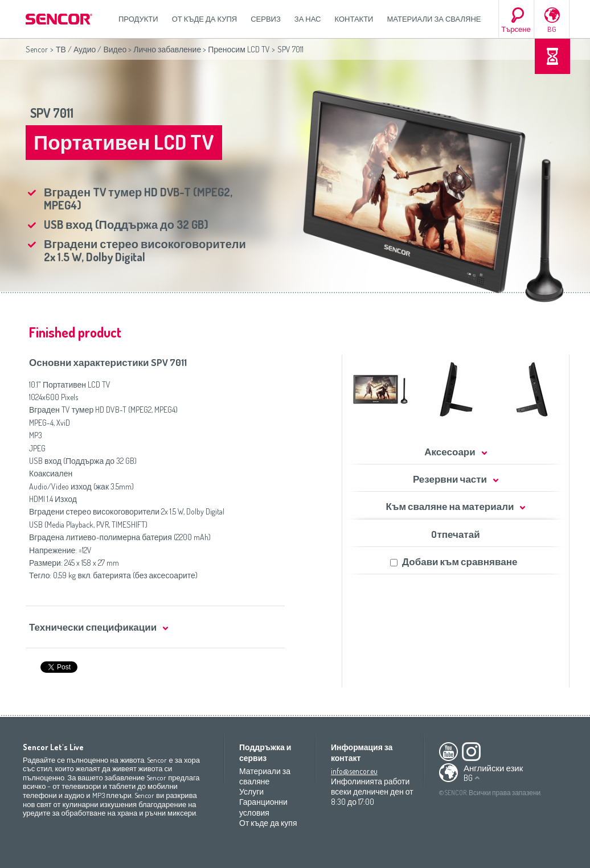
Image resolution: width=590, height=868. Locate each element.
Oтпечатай (455, 534)
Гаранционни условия (263, 807)
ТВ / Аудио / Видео (91, 49)
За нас (308, 19)
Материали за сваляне (434, 19)
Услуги (251, 791)
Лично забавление (167, 49)
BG (552, 29)
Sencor (37, 49)
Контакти (354, 19)
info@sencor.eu (354, 771)
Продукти (138, 19)
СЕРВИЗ (266, 19)
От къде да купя (205, 19)
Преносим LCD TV (239, 49)
